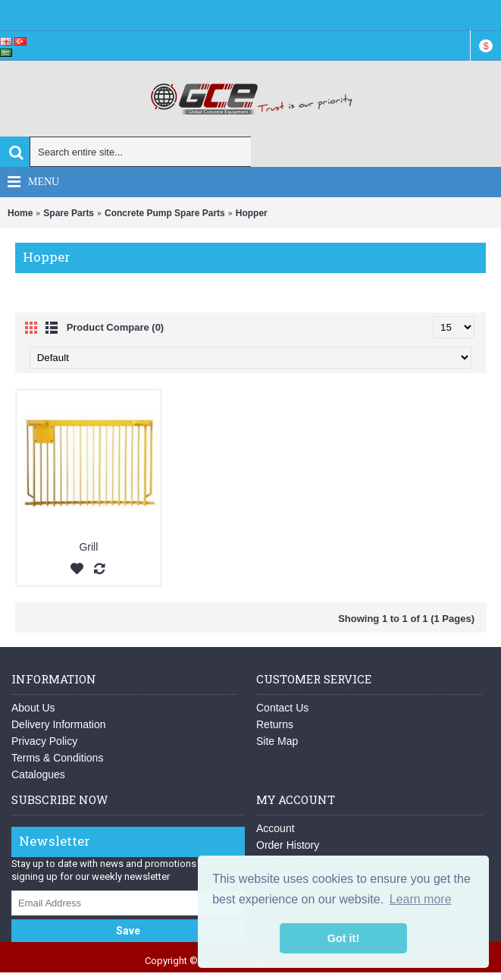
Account (276, 828)
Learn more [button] (421, 899)
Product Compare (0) (116, 327)
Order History (288, 845)
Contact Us (282, 708)
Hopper (252, 213)
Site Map (277, 741)
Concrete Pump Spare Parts (165, 213)
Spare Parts (69, 213)
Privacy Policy (44, 741)
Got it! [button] (343, 938)
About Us (33, 708)
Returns (275, 724)
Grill (88, 547)
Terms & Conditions (57, 758)
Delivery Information (59, 724)
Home (20, 213)
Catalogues (38, 774)
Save (128, 931)
